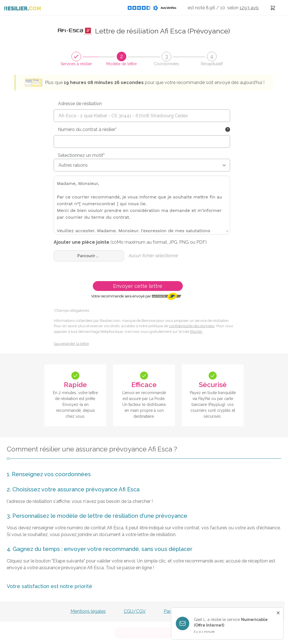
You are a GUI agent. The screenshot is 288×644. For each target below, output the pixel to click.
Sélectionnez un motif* (81, 155)
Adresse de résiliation (80, 104)
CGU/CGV (135, 611)
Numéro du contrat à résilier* (87, 129)
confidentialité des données (192, 326)
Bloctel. (196, 332)
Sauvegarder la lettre (71, 344)
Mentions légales (88, 611)
